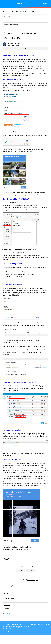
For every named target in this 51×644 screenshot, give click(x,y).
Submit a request (33, 580)
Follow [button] (26, 49)
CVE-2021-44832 (8, 598)
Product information (16, 11)
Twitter (7, 559)
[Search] (25, 16)
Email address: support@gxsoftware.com (20, 626)
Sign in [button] (44, 3)
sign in (8, 614)
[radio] (21, 570)
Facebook (4, 559)
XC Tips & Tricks (30, 11)
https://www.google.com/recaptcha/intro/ (15, 290)
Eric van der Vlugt (14, 43)
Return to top (8, 586)
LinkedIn (9, 559)
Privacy (33, 625)
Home (5, 11)
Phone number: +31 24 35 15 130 (8, 628)
